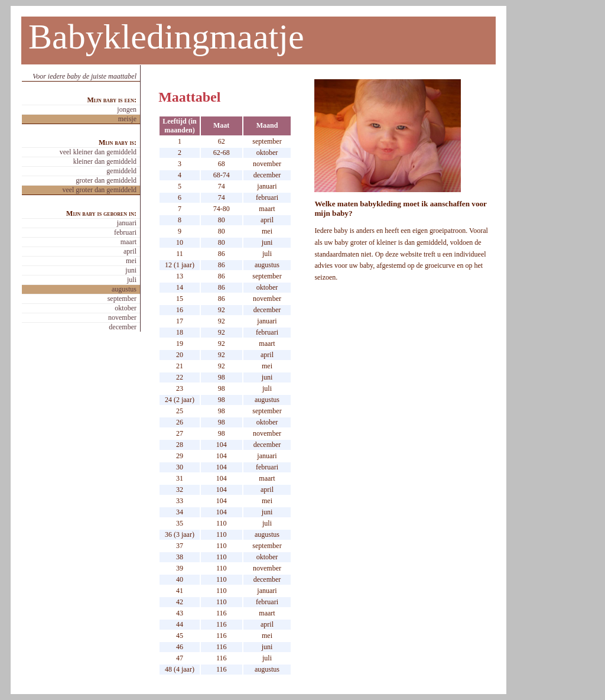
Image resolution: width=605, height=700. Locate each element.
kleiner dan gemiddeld (105, 161)
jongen (127, 109)
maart (129, 242)
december (123, 327)
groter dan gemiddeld (106, 180)
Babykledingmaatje (166, 37)
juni (131, 270)
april (130, 251)
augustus (124, 289)
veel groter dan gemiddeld (99, 190)
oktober (126, 308)
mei (131, 261)
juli (132, 280)
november (122, 317)
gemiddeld (121, 171)
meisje (127, 119)
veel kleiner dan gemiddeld (98, 152)
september (122, 299)
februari (125, 232)
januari (127, 223)
